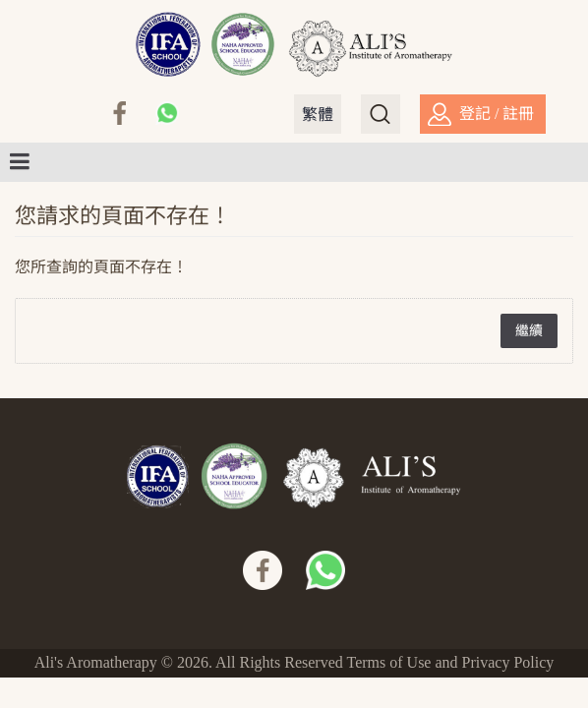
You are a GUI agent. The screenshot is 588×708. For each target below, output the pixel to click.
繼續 (529, 331)
